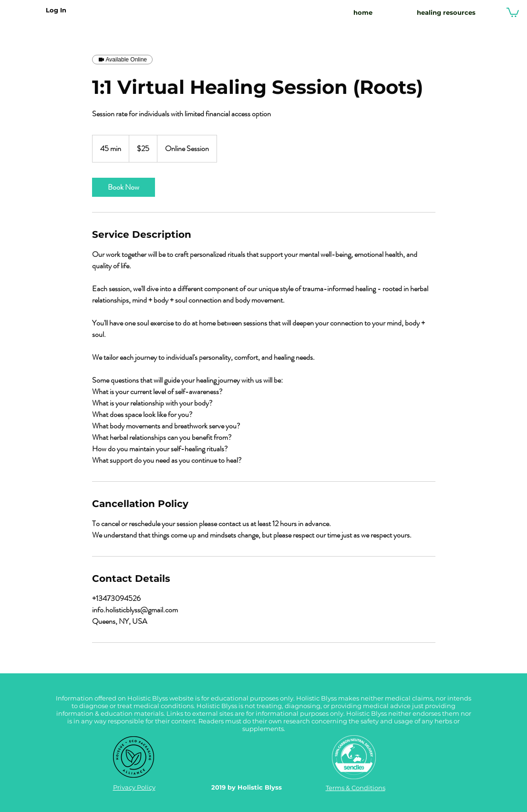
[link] (124, 187)
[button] (513, 12)
